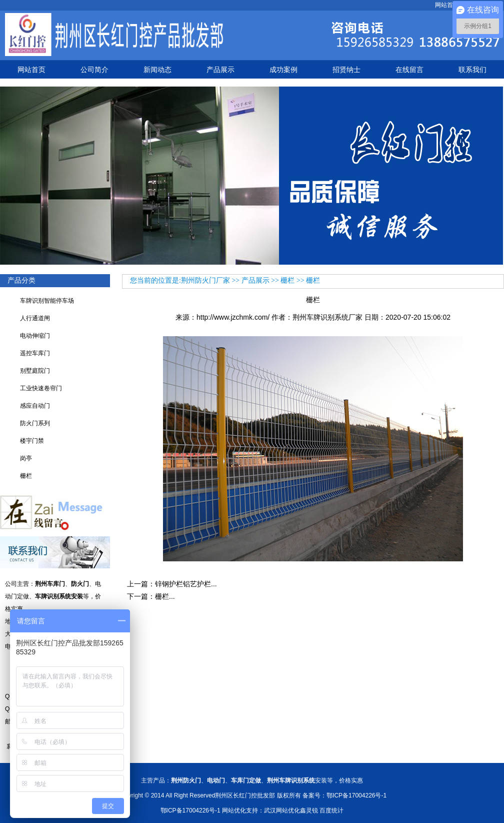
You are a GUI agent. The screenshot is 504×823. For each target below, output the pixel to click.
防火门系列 (35, 423)
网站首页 (447, 5)
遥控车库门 (35, 353)
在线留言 (409, 70)
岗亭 (26, 458)
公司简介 (94, 70)
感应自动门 (35, 406)
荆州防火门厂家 (205, 280)
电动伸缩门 (35, 336)
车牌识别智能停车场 (47, 301)
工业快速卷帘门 (41, 388)
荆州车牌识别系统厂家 (327, 317)
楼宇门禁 (32, 441)
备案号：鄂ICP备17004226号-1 (344, 795)
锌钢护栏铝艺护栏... (186, 584)
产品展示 (220, 70)
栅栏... (165, 596)
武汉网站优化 (282, 810)
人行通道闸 (35, 318)
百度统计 (331, 810)
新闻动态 (157, 70)
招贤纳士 (346, 70)
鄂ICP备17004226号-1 (190, 810)
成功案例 (283, 70)
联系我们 (472, 70)
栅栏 (26, 476)
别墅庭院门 (35, 371)
